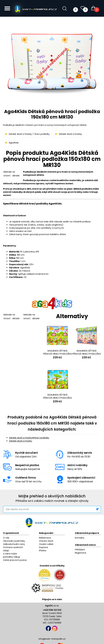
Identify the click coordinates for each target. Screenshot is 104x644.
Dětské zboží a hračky (20, 134)
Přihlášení (80, 550)
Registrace (81, 553)
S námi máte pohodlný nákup (12, 555)
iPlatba (43, 551)
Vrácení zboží (46, 541)
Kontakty (80, 538)
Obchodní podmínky (14, 541)
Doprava (43, 547)
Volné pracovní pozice (15, 560)
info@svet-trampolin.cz (52, 639)
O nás (6, 538)
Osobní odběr (46, 544)
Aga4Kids (14, 143)
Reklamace (45, 538)
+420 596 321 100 (52, 610)
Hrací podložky (42, 134)
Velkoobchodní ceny (14, 544)
